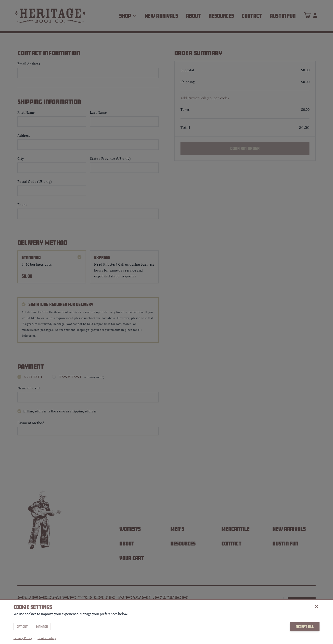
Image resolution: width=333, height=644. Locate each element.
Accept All (305, 627)
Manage (42, 627)
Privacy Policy (23, 638)
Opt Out (22, 627)
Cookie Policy (47, 638)
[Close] (317, 607)
